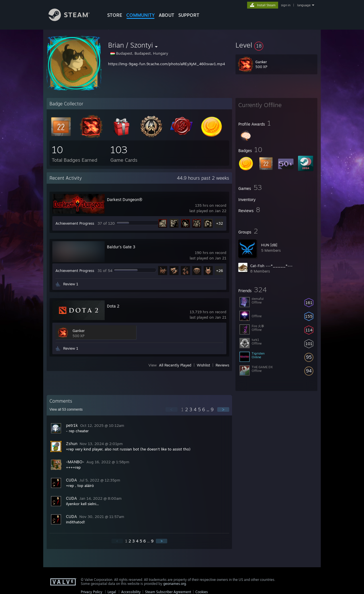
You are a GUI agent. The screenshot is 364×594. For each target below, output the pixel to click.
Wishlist (203, 365)
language (304, 5)
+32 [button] (220, 223)
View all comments (66, 409)
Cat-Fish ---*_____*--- (271, 266)
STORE (115, 15)
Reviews (222, 365)
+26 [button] (220, 271)
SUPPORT (189, 15)
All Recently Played (175, 365)
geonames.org (175, 584)
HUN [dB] (269, 245)
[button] (276, 45)
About (167, 15)
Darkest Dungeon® (125, 199)
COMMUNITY (140, 15)
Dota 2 (113, 306)
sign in (286, 5)
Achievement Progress (75, 223)
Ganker (79, 331)
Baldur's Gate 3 (121, 247)
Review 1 (71, 284)
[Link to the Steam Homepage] (73, 20)
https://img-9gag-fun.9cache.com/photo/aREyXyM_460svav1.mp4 (167, 64)
